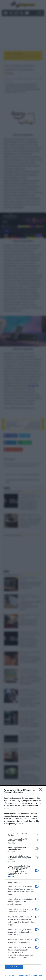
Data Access (23, 975)
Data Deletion (9, 975)
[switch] (37, 840)
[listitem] (23, 834)
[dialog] (23, 883)
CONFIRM (14, 967)
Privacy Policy (37, 975)
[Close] (41, 790)
